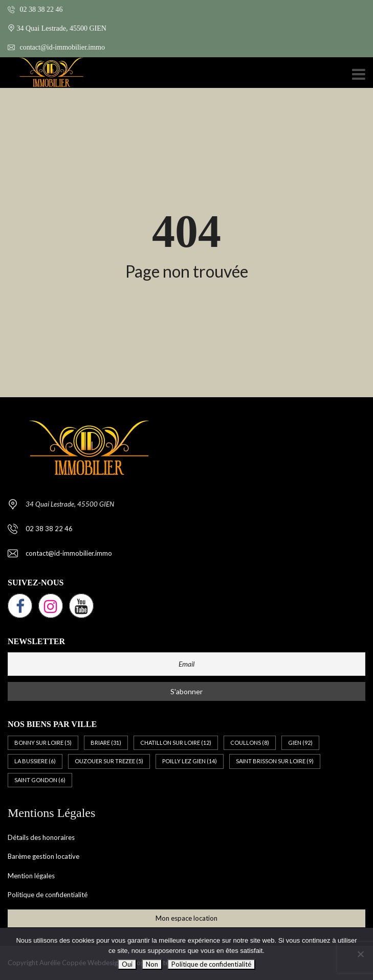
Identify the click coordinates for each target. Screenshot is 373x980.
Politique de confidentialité (48, 895)
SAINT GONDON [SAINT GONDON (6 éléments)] (40, 780)
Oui (127, 964)
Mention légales (31, 876)
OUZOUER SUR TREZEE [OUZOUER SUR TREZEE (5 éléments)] (109, 761)
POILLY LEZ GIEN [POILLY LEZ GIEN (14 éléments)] (190, 761)
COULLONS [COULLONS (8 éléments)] (250, 743)
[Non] (360, 954)
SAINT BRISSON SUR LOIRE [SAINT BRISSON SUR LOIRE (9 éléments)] (275, 761)
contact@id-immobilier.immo (56, 47)
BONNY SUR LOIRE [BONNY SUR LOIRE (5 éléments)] (43, 743)
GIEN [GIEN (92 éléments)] (300, 743)
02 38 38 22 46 (35, 9)
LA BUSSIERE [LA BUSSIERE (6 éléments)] (35, 761)
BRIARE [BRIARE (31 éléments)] (106, 743)
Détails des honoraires (41, 837)
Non (152, 964)
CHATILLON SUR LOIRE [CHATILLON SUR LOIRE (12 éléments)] (176, 743)
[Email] (186, 664)
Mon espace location (186, 918)
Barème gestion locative (43, 856)
